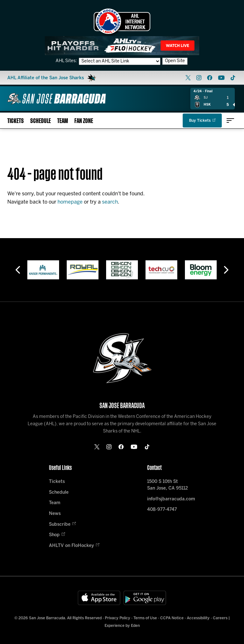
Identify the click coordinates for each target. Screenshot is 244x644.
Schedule (41, 121)
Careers (220, 618)
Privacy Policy (118, 618)
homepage (70, 202)
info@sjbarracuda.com (171, 499)
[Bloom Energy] (201, 270)
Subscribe (62, 525)
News (55, 514)
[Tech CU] (161, 270)
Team (63, 121)
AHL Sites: (67, 61)
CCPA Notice (172, 618)
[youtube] (221, 78)
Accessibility (198, 618)
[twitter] (188, 78)
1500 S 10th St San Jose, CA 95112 (167, 485)
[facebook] (210, 78)
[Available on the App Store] (99, 598)
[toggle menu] (230, 120)
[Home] (57, 99)
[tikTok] (233, 78)
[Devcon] (122, 270)
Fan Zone (84, 121)
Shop (57, 535)
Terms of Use (145, 618)
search (110, 202)
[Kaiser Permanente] (43, 270)
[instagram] (199, 78)
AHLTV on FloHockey (74, 546)
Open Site (175, 61)
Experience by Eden (122, 626)
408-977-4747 (162, 510)
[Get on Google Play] (145, 598)
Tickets (16, 121)
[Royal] (83, 270)
